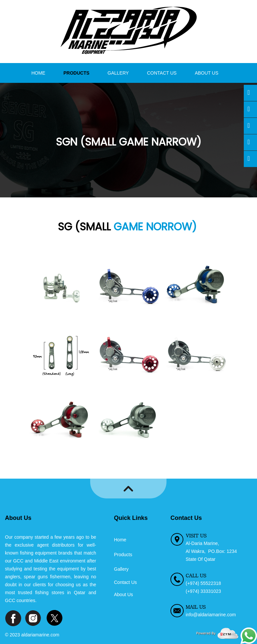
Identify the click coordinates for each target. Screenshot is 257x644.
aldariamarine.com (40, 635)
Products (76, 73)
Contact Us (162, 73)
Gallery (118, 73)
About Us (207, 73)
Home (38, 73)
